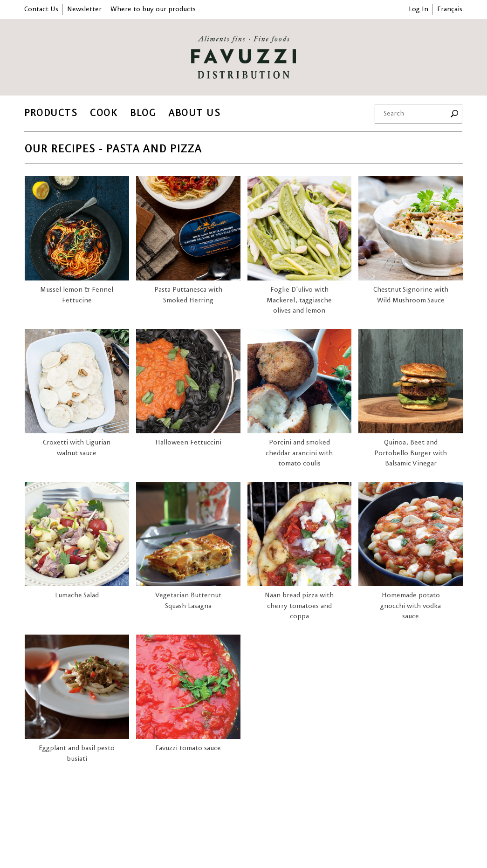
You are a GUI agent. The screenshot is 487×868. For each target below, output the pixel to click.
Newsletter (84, 9)
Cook (104, 113)
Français (450, 9)
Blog (143, 113)
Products (51, 113)
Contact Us (41, 9)
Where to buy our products (153, 9)
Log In (418, 9)
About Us (194, 113)
